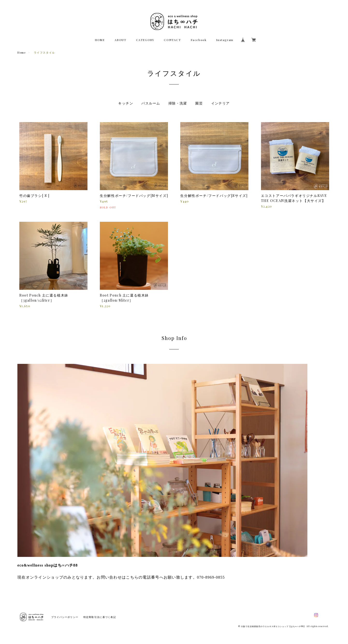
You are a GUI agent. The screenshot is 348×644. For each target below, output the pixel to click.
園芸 (199, 103)
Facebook (199, 40)
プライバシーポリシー (65, 617)
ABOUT (120, 40)
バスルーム (151, 103)
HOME (100, 40)
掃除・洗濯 (178, 103)
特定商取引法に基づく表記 (100, 617)
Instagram (225, 40)
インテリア (221, 103)
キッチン (126, 103)
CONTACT (172, 40)
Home (22, 52)
